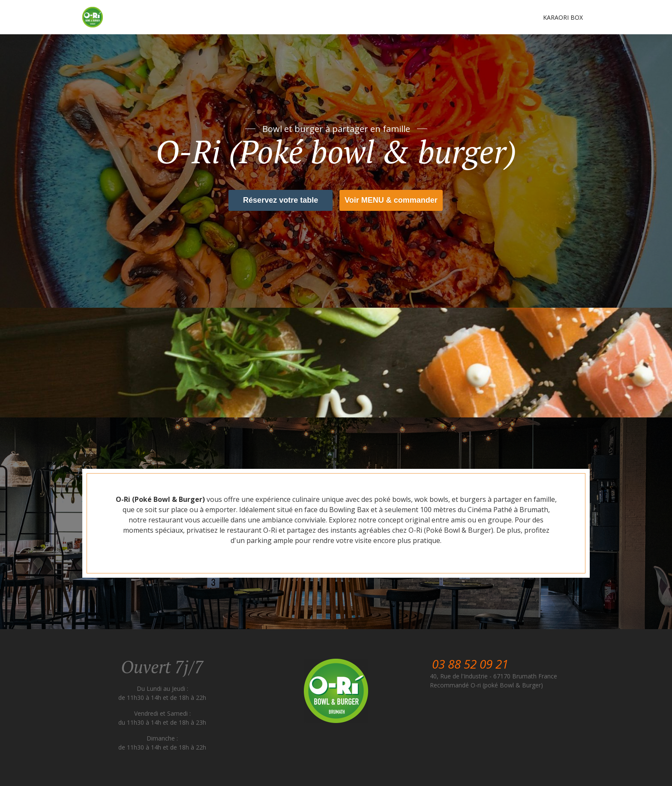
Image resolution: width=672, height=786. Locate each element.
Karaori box (563, 17)
